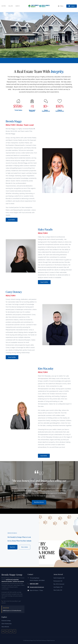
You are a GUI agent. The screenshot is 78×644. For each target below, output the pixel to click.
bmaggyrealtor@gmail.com (37, 587)
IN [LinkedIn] (11, 631)
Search (18, 6)
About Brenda (5, 627)
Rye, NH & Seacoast (59, 584)
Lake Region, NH (58, 587)
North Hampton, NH (59, 578)
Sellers (11, 6)
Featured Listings (6, 621)
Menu (61, 6)
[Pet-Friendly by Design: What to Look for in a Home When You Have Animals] (58, 540)
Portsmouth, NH (58, 581)
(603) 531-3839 (34, 584)
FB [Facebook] (3, 631)
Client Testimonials (7, 624)
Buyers (4, 6)
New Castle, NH (58, 590)
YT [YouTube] (15, 631)
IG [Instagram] (7, 631)
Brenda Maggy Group (12, 575)
